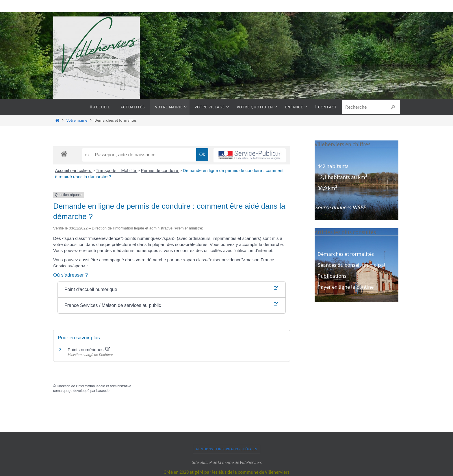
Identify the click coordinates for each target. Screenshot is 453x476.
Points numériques (89, 350)
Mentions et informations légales (227, 449)
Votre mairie (77, 120)
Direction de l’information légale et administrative (94, 386)
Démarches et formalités (346, 254)
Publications (332, 276)
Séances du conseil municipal (351, 265)
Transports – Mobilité (117, 170)
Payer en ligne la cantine (346, 287)
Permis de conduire (160, 170)
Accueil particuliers (74, 170)
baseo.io (103, 391)
